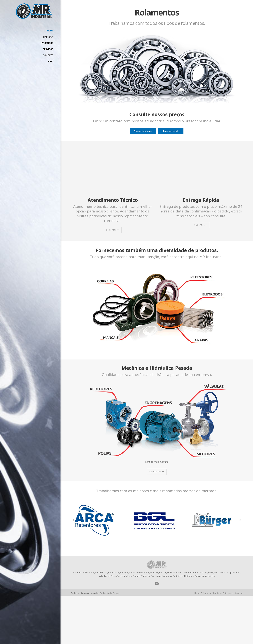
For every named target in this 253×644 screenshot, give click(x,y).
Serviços (229, 593)
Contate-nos (157, 472)
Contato (239, 593)
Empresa (207, 593)
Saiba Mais (113, 230)
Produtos (218, 593)
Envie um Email (170, 131)
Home (197, 593)
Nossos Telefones (143, 131)
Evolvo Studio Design (110, 593)
